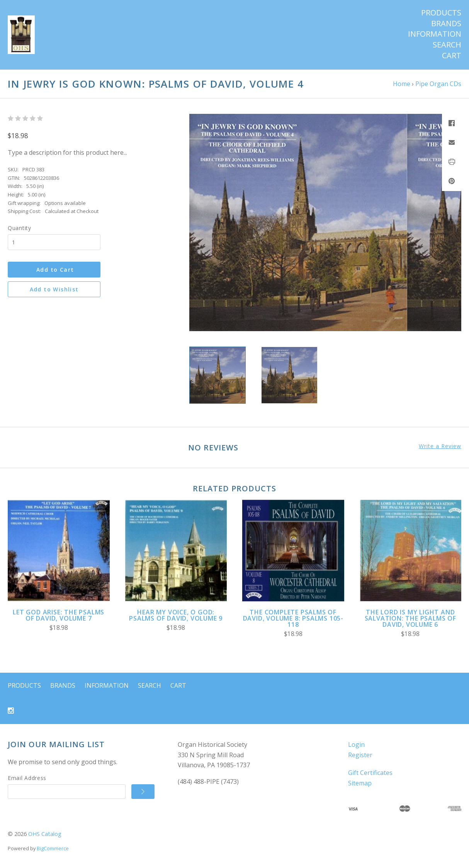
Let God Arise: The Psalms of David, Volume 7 (59, 615)
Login (356, 744)
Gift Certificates (370, 773)
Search (447, 45)
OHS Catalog (45, 834)
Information (435, 34)
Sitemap (360, 783)
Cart (452, 56)
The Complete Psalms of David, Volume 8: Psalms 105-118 (293, 618)
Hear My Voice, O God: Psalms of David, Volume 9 (176, 615)
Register (360, 755)
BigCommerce (53, 848)
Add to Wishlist (54, 289)
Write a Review (440, 446)
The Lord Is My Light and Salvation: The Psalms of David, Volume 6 (410, 618)
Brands (446, 24)
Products (441, 13)
